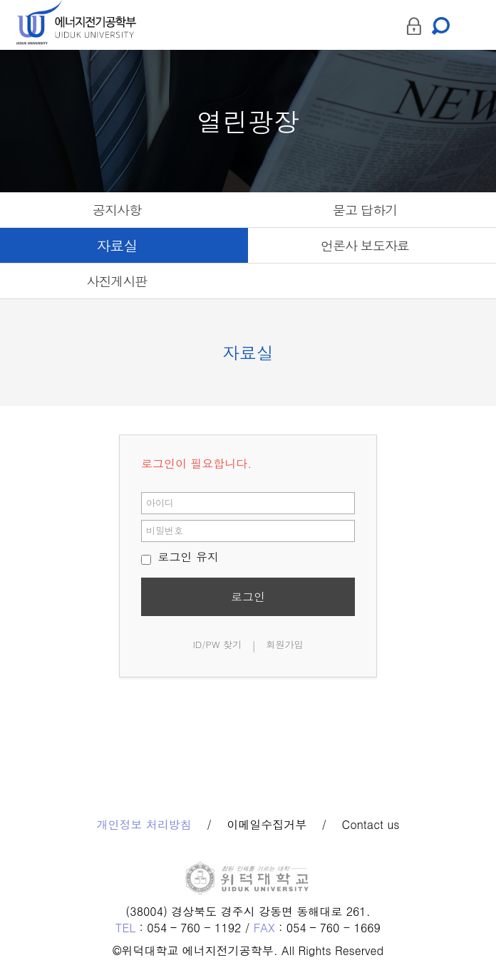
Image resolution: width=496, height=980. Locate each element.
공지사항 (117, 210)
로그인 (248, 596)
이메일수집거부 (267, 825)
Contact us (371, 825)
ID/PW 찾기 (217, 644)
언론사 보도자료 (365, 245)
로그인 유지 (180, 557)
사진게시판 (117, 281)
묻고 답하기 (365, 210)
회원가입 (285, 644)
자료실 (117, 245)
